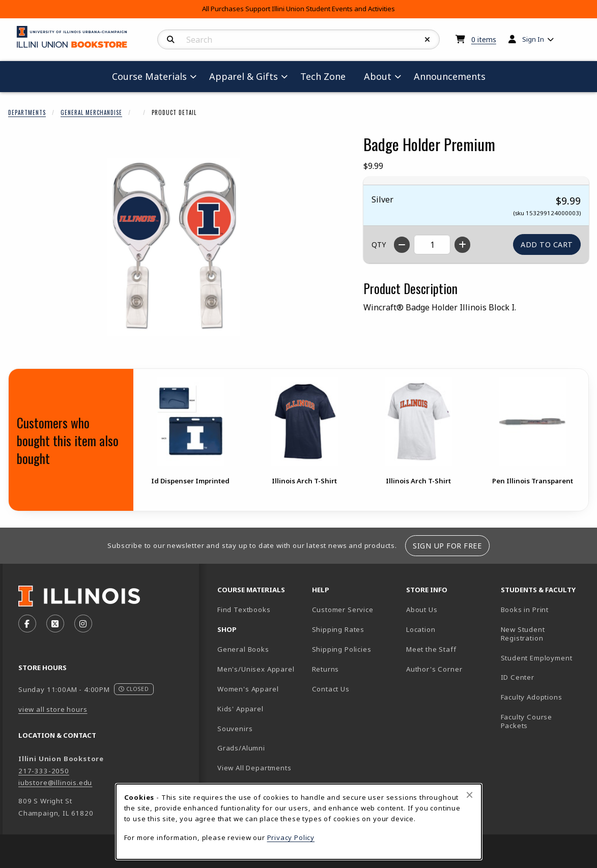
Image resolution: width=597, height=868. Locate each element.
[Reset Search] (428, 40)
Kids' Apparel (240, 709)
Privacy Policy (291, 837)
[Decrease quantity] (402, 245)
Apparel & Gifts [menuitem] (244, 76)
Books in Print (544, 609)
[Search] (171, 40)
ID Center (544, 677)
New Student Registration (523, 634)
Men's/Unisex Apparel (256, 669)
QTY (379, 244)
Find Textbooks (244, 610)
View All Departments (254, 768)
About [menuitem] (378, 76)
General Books (243, 649)
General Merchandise (91, 112)
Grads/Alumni (241, 748)
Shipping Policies (342, 649)
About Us (422, 610)
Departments (27, 112)
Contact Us (331, 689)
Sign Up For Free (447, 546)
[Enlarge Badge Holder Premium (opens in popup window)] (174, 247)
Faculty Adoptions (532, 697)
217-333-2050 (44, 771)
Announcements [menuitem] (450, 76)
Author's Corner (434, 669)
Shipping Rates (338, 629)
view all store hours (53, 709)
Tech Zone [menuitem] (327, 76)
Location (421, 629)
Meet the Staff (431, 649)
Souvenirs (235, 729)
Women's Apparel (248, 689)
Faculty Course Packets (527, 721)
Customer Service (343, 610)
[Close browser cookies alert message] (470, 795)
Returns (326, 669)
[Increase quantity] (462, 245)
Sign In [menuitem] (533, 39)
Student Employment (544, 658)
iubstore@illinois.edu (55, 783)
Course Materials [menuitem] (149, 76)
